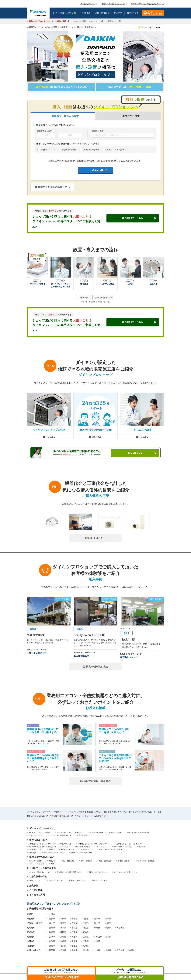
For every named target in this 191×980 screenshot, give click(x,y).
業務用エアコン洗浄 (115, 150)
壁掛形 (51, 850)
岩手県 (75, 919)
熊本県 (86, 950)
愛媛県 (75, 946)
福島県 (108, 919)
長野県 (86, 923)
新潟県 (63, 923)
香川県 (63, 946)
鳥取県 (52, 941)
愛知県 (86, 932)
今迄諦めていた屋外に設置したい (69, 872)
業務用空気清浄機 (91, 150)
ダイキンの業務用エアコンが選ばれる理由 (106, 832)
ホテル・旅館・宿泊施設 (145, 861)
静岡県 (63, 932)
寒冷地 (41, 864)
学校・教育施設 (86, 861)
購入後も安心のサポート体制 (139, 832)
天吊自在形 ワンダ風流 (123, 847)
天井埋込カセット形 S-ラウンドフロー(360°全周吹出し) (50, 844)
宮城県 (97, 919)
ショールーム (95, 21)
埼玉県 (86, 928)
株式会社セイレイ (129, 657)
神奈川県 (120, 928)
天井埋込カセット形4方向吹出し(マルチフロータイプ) (48, 847)
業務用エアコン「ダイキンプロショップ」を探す (54, 904)
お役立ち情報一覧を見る (95, 781)
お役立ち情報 (36, 890)
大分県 (97, 950)
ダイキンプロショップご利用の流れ (70, 832)
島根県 (63, 941)
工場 (30, 864)
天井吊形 (142, 847)
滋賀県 (86, 937)
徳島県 (52, 946)
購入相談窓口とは (85, 835)
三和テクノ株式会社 (37, 653)
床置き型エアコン (67, 850)
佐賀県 (63, 950)
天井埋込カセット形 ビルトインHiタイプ (91, 847)
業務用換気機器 (69, 150)
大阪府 (75, 937)
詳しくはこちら (95, 538)
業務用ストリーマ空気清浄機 (81, 852)
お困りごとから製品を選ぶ (43, 868)
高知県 (86, 946)
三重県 (75, 932)
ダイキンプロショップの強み (39, 832)
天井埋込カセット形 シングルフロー (130, 844)
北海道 (52, 914)
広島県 (86, 941)
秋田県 (63, 919)
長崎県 (75, 950)
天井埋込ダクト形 (35, 850)
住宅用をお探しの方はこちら (52, 187)
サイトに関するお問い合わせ (61, 835)
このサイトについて (36, 835)
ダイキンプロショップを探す (155, 13)
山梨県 (108, 923)
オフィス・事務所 (35, 861)
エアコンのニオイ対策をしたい (125, 872)
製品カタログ (113, 21)
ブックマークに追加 (149, 27)
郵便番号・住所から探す (41, 909)
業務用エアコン (48, 150)
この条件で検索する (97, 170)
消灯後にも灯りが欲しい (98, 872)
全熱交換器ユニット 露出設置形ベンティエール (46, 852)
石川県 (75, 923)
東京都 (97, 928)
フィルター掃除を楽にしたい (39, 872)
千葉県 (108, 928)
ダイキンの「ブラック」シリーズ (112, 850)
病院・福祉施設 (105, 861)
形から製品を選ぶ (38, 840)
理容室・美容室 (123, 861)
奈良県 (108, 937)
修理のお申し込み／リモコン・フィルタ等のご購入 (47, 21)
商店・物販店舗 (68, 861)
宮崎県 (108, 950)
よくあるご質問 (80, 21)
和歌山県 (98, 937)
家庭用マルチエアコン (77, 881)
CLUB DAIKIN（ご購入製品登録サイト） (146, 4)
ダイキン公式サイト (88, 4)
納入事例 (34, 886)
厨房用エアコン (86, 850)
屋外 (52, 864)
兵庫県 (52, 937)
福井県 (97, 923)
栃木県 (63, 928)
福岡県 (52, 950)
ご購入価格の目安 (38, 877)
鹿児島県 (120, 950)
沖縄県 (131, 950)
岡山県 (75, 941)
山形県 (86, 919)
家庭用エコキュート (100, 881)
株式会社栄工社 (81, 656)
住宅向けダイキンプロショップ (113, 4)
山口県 (97, 941)
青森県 (52, 919)
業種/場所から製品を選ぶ (42, 857)
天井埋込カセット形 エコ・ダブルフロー (93, 844)
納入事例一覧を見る (95, 667)
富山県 (52, 923)
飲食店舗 (52, 861)
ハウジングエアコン (54, 881)
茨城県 (75, 928)
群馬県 (52, 928)
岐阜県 (52, 932)
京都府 (63, 937)
